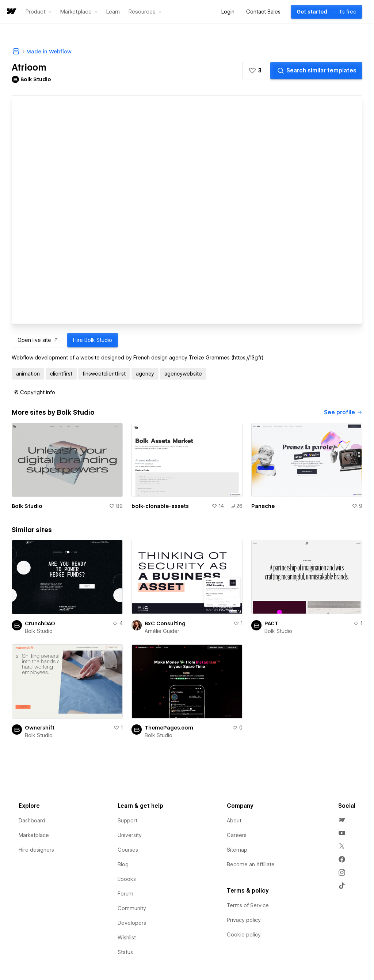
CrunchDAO (40, 623)
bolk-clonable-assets (160, 506)
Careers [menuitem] (237, 835)
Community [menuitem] (132, 908)
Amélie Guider (162, 631)
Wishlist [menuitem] (127, 938)
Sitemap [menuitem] (237, 850)
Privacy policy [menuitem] (244, 920)
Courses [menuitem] (128, 850)
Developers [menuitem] (132, 923)
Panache (263, 506)
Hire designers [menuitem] (36, 850)
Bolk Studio (27, 506)
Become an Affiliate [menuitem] (251, 864)
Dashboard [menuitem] (32, 821)
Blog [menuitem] (123, 864)
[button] (39, 12)
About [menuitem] (234, 821)
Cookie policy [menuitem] (244, 935)
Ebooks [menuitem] (127, 879)
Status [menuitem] (125, 952)
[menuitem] (342, 820)
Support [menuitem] (127, 821)
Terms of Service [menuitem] (248, 905)
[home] (11, 12)
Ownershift (40, 728)
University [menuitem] (130, 835)
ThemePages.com (169, 728)
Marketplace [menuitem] (34, 835)
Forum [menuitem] (125, 894)
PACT (271, 623)
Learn (113, 12)
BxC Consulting (165, 623)
